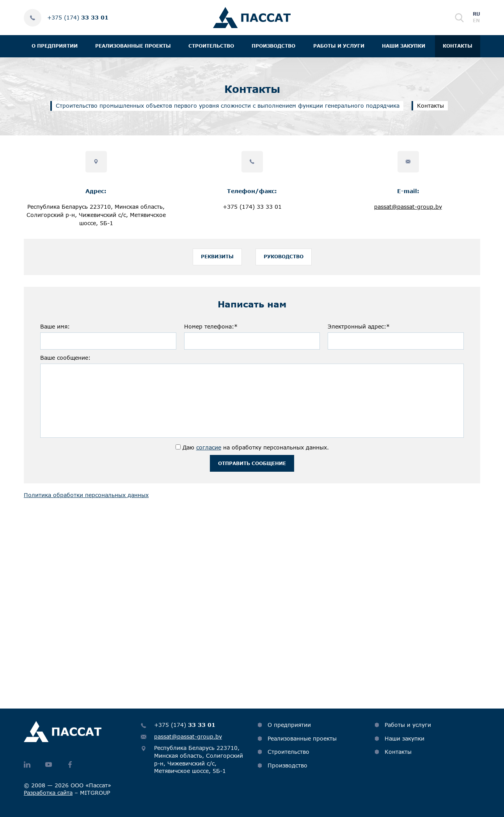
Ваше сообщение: (65, 361)
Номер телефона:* (211, 330)
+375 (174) (78, 17)
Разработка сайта (48, 793)
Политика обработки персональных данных (86, 502)
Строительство (211, 46)
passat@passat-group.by (408, 207)
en (476, 20)
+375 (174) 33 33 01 (252, 207)
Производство (273, 46)
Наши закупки (404, 46)
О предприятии (55, 46)
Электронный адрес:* (359, 330)
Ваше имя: (55, 330)
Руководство (284, 258)
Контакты (458, 46)
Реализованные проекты (133, 46)
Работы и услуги (339, 46)
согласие (209, 451)
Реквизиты (217, 258)
